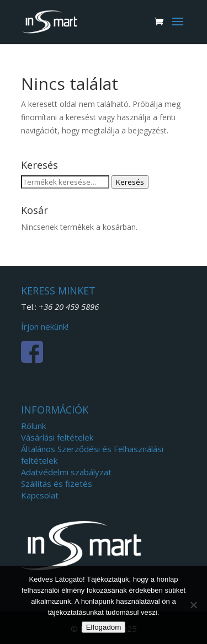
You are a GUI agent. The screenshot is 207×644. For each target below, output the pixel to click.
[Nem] (193, 605)
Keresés (130, 182)
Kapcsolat (40, 495)
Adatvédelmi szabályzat (66, 472)
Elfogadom (104, 627)
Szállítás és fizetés (57, 484)
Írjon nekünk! (45, 326)
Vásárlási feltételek (57, 437)
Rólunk (33, 426)
